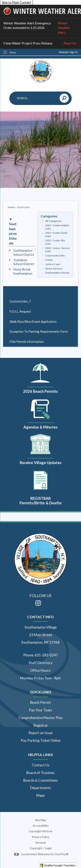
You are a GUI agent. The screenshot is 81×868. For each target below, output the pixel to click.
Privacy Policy (41, 837)
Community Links (55, 255)
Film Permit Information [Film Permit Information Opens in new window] (27, 342)
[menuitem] (40, 302)
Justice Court (53, 264)
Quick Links (40, 692)
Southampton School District (24, 252)
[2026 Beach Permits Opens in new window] (40, 377)
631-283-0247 (46, 655)
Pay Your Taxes (40, 710)
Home (11, 207)
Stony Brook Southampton (23, 271)
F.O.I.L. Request (20, 311)
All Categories (53, 221)
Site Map (40, 820)
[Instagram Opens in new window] (38, 603)
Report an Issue (40, 733)
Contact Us (41, 765)
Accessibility (41, 826)
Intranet (41, 842)
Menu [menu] (13, 52)
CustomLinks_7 (20, 301)
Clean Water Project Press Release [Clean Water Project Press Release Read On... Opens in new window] (40, 43)
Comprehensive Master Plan (40, 718)
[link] (68, 52)
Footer (49, 260)
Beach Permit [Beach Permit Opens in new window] (40, 702)
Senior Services (54, 268)
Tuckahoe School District (24, 262)
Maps (41, 795)
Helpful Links (40, 755)
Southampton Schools (57, 273)
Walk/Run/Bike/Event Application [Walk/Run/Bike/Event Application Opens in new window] (33, 321)
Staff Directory (41, 663)
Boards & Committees (40, 780)
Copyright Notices (41, 831)
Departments (40, 788)
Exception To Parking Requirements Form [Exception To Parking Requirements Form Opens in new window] (39, 331)
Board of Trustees (40, 773)
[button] (64, 98)
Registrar (41, 725)
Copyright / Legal (41, 848)
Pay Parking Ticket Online (41, 741)
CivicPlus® (61, 854)
